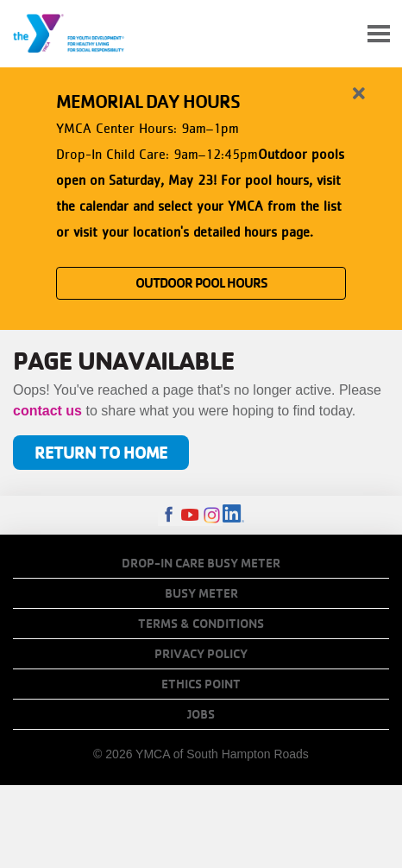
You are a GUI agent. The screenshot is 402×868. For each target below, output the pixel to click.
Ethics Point (201, 684)
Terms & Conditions (201, 624)
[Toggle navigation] (379, 34)
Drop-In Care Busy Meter (201, 563)
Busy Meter (201, 593)
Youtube (190, 515)
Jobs (201, 714)
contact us (47, 411)
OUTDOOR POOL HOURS (201, 283)
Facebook (169, 515)
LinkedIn (233, 515)
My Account (338, 34)
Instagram (212, 515)
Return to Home (101, 452)
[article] (201, 195)
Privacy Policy (201, 654)
